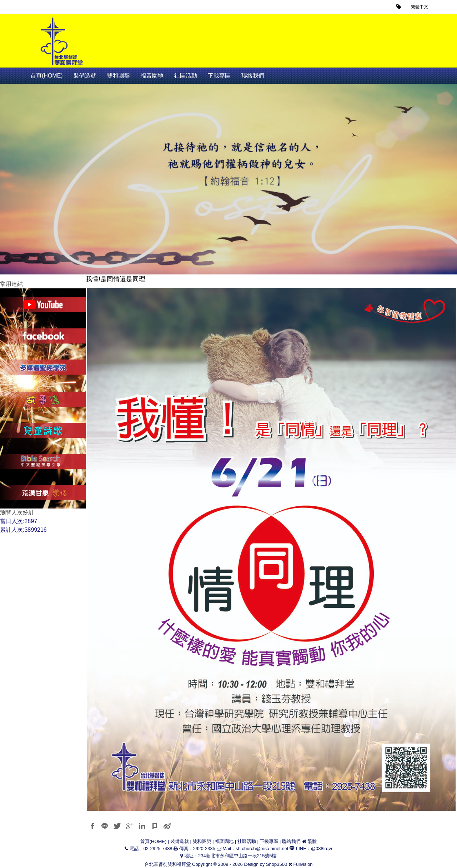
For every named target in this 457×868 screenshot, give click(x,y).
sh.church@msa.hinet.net (262, 849)
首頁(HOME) (47, 76)
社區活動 (186, 76)
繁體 (312, 841)
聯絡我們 (253, 76)
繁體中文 (420, 7)
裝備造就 (85, 76)
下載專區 (219, 76)
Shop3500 (277, 864)
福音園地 (152, 76)
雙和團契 (119, 76)
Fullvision (303, 864)
